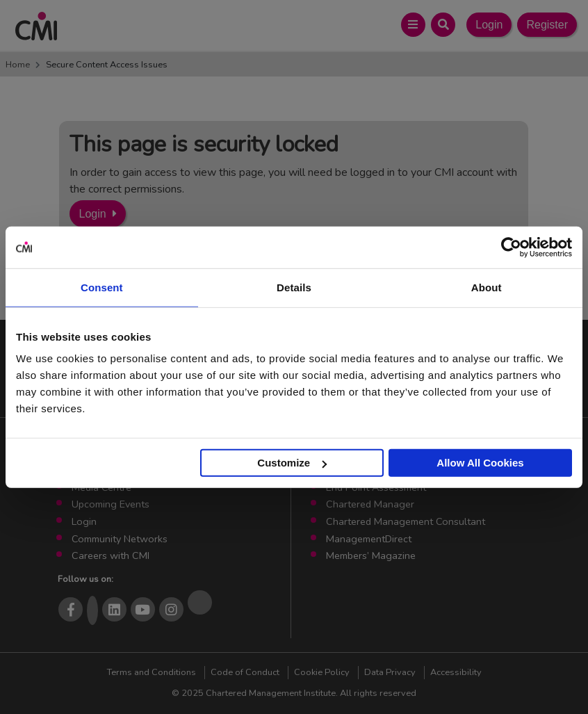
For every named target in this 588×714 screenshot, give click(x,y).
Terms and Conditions (152, 672)
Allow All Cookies (480, 463)
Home (18, 65)
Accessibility (456, 672)
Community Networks (120, 539)
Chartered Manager (370, 504)
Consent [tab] (102, 287)
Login (489, 25)
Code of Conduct (245, 672)
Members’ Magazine (371, 555)
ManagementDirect (369, 539)
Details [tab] (294, 287)
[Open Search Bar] (443, 25)
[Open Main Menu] (413, 25)
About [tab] (487, 287)
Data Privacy (390, 672)
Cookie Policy (322, 672)
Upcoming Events (111, 504)
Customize (292, 463)
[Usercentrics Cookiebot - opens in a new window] (511, 247)
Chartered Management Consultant (406, 521)
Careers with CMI (111, 555)
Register (547, 25)
